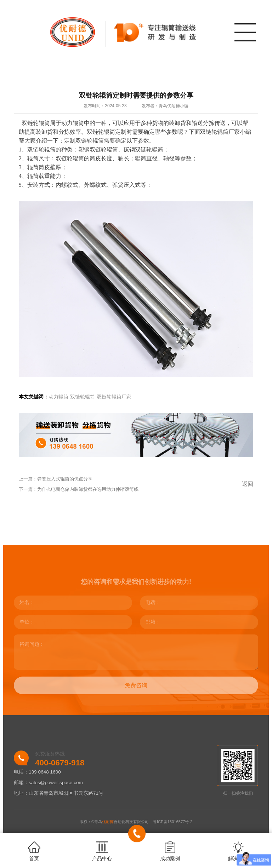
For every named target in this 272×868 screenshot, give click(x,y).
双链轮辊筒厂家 (114, 397)
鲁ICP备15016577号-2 (173, 822)
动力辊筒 (58, 397)
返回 (248, 484)
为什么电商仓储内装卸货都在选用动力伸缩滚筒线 (88, 489)
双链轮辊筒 (83, 397)
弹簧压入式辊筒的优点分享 (65, 479)
